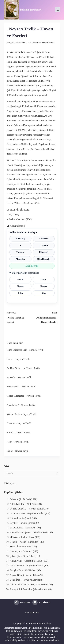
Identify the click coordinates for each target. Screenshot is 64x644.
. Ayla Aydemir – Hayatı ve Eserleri (27, 566)
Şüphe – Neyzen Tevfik (18, 451)
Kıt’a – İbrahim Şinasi (20, 518)
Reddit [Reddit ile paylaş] (20, 279)
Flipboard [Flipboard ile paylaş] (44, 252)
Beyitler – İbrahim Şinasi (22, 523)
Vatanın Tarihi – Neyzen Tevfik (22, 414)
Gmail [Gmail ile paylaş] (44, 279)
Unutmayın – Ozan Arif (21, 551)
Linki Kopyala (32, 266)
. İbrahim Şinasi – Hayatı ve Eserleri (27, 513)
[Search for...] (29, 473)
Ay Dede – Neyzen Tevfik (19, 377)
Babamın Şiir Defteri (31, 10)
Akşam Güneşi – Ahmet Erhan (24, 575)
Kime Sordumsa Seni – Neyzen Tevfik (25, 350)
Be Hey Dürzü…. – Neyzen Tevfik (23, 368)
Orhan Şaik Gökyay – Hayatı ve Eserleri (29, 585)
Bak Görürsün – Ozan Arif (22, 528)
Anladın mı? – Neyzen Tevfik (21, 405)
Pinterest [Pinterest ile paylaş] (20, 252)
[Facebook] (22, 602)
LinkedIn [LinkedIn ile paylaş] (44, 245)
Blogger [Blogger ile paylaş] (20, 286)
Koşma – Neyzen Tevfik (18, 433)
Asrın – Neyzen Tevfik (18, 442)
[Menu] (58, 10)
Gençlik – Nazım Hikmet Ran (24, 542)
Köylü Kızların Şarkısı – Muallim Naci (28, 532)
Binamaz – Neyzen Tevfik (19, 423)
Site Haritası (32, 613)
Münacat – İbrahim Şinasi (22, 537)
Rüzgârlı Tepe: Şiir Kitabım (23, 570)
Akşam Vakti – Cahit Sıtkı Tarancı (26, 561)
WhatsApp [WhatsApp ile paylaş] (20, 239)
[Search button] (57, 473)
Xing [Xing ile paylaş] (44, 293)
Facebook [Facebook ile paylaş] (44, 239)
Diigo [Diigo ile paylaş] (20, 293)
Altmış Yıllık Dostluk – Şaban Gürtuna (28, 589)
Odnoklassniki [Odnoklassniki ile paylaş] (44, 259)
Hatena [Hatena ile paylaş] (44, 286)
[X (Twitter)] (41, 602)
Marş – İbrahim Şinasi (20, 547)
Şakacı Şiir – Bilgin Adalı (22, 556)
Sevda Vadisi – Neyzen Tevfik (21, 387)
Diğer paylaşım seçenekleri (25, 273)
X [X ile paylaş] (20, 245)
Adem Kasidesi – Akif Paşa (23, 504)
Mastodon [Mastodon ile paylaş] (20, 259)
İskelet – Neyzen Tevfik (18, 359)
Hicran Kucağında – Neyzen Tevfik (24, 396)
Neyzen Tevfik (20, 43)
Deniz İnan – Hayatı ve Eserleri (25, 580)
